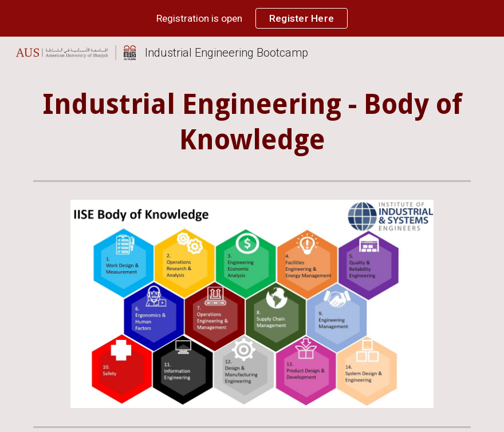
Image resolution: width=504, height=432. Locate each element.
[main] (252, 122)
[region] (252, 18)
